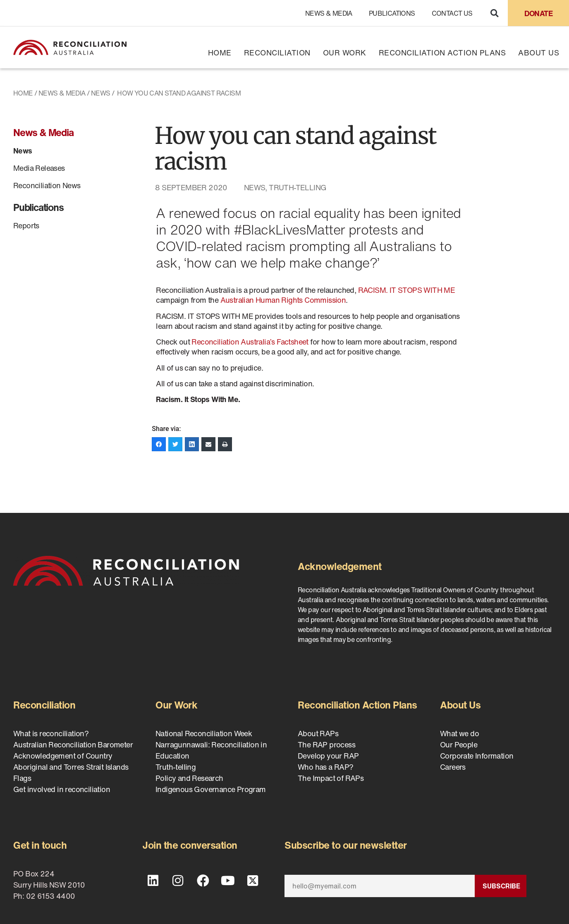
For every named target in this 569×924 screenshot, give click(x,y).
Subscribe (501, 886)
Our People (459, 744)
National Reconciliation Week (204, 733)
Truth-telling (298, 187)
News (101, 93)
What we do (459, 733)
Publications (392, 13)
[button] (494, 13)
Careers (453, 767)
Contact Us (452, 13)
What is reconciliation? (51, 733)
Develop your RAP (328, 756)
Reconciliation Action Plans (442, 53)
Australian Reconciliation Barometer (73, 744)
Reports (26, 225)
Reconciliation (277, 53)
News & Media (329, 13)
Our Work (345, 53)
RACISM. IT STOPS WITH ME (407, 290)
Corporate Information (477, 756)
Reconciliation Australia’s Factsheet (250, 342)
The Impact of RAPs (331, 778)
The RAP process (326, 744)
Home (220, 53)
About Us (539, 53)
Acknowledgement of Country (63, 756)
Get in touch (40, 845)
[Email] (380, 886)
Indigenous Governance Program (211, 789)
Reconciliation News (47, 185)
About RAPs (318, 733)
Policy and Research (189, 778)
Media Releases (39, 168)
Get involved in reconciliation (62, 789)
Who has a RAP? (326, 767)
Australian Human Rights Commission (283, 300)
